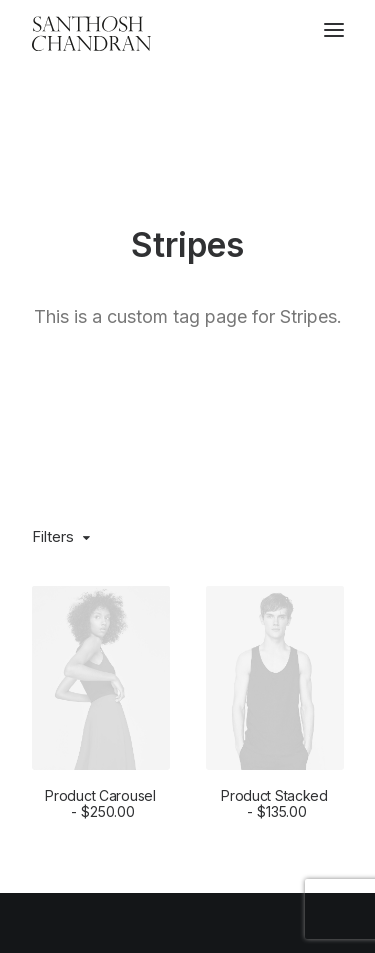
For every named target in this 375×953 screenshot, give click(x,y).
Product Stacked (274, 676)
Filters (53, 408)
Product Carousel (100, 676)
